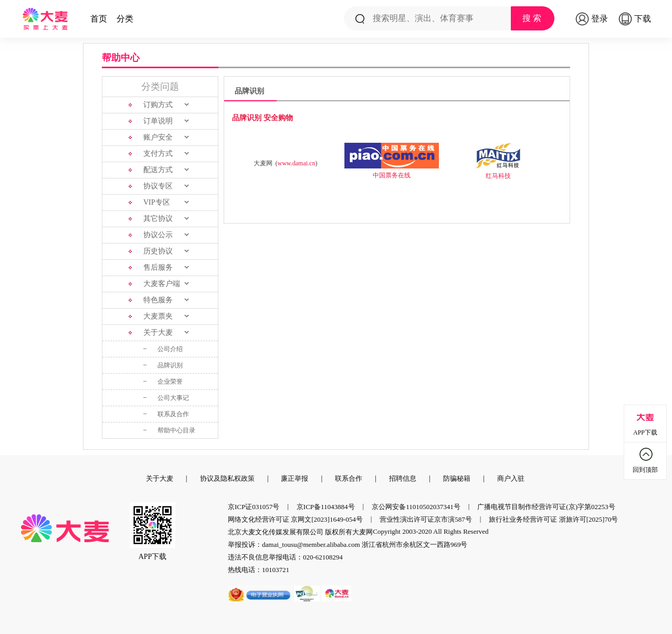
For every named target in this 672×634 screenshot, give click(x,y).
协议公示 (158, 235)
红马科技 (498, 176)
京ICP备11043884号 (326, 507)
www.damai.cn (297, 163)
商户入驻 (511, 478)
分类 (125, 19)
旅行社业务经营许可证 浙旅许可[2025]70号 (553, 519)
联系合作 (349, 478)
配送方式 (158, 170)
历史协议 (158, 251)
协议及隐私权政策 (227, 478)
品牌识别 (170, 365)
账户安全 (158, 137)
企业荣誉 (170, 382)
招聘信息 (403, 478)
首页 (99, 19)
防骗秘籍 (457, 478)
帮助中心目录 (176, 430)
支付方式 (158, 154)
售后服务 (158, 267)
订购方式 (158, 105)
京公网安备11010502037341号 (416, 507)
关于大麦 (158, 332)
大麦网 (363, 532)
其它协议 (158, 219)
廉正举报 (295, 478)
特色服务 (158, 300)
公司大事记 (173, 398)
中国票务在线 (392, 175)
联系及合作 (173, 414)
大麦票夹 (158, 316)
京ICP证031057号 (254, 507)
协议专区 (158, 186)
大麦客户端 (162, 284)
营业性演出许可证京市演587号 (426, 519)
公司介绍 (170, 349)
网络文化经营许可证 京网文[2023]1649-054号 (295, 519)
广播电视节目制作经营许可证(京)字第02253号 (546, 507)
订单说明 (158, 121)
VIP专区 (157, 202)
